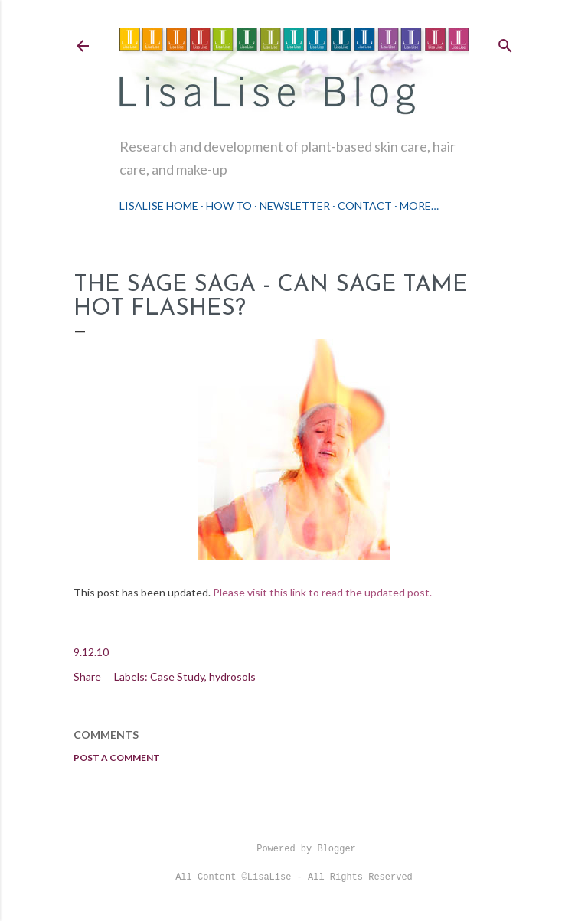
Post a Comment (117, 758)
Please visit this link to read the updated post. (322, 592)
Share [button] (87, 676)
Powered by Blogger (294, 849)
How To (229, 206)
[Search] (505, 42)
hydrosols (232, 676)
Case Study (177, 676)
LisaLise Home (159, 206)
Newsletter (295, 206)
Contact (365, 206)
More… (419, 206)
